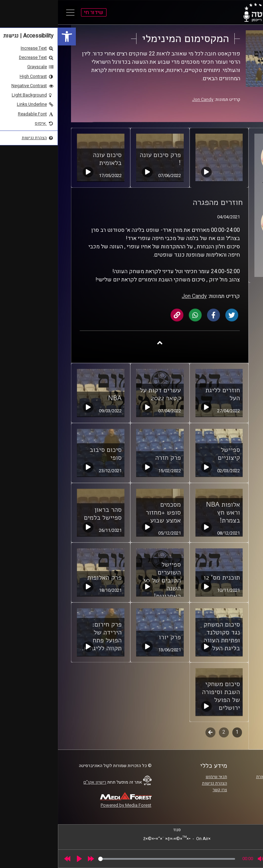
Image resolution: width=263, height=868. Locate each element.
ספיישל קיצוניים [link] (171, 454)
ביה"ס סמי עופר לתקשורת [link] (221, 777)
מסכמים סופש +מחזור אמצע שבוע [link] (105, 513)
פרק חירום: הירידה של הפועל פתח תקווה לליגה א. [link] (44, 636)
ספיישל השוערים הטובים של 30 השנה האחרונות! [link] (104, 580)
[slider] (109, 859)
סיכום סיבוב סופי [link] (48, 454)
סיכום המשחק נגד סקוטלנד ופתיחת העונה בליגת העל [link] (164, 636)
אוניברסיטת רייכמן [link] (227, 783)
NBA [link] (57, 398)
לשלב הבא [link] (153, 733)
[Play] (21, 859)
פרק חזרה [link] (110, 458)
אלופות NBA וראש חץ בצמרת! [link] (165, 513)
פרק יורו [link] (112, 637)
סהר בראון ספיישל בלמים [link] (45, 514)
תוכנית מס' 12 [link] (164, 578)
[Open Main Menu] (12, 12)
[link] (9, 37)
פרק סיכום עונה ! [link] (102, 159)
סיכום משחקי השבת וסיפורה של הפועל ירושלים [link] (163, 696)
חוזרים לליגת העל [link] (165, 394)
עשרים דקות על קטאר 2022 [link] (102, 394)
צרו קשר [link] (162, 790)
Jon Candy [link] (145, 100)
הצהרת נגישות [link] (157, 783)
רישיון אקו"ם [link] (37, 782)
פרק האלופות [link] (47, 578)
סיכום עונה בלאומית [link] (49, 159)
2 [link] (166, 732)
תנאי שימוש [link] (159, 777)
